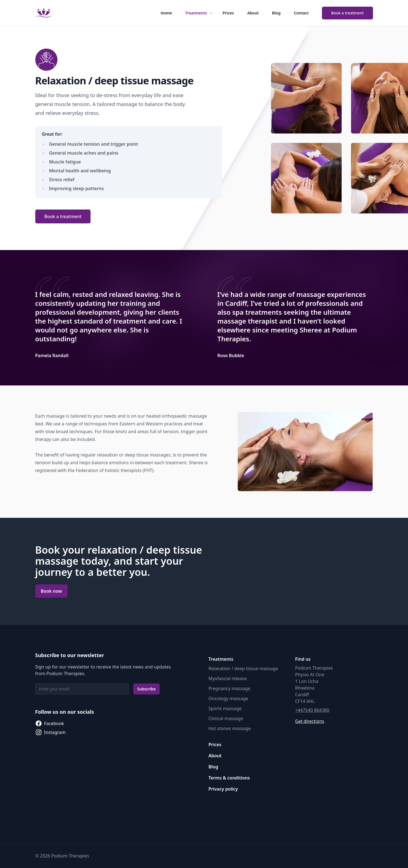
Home (166, 13)
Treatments (199, 13)
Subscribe (146, 689)
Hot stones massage (230, 728)
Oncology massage (228, 698)
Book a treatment (347, 13)
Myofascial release (228, 678)
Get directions (310, 721)
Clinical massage (226, 718)
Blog (276, 13)
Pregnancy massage (230, 688)
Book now (52, 591)
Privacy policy (223, 789)
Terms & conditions (229, 778)
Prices (228, 13)
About (253, 13)
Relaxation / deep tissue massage (243, 668)
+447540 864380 (312, 710)
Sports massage (225, 708)
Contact (301, 13)
